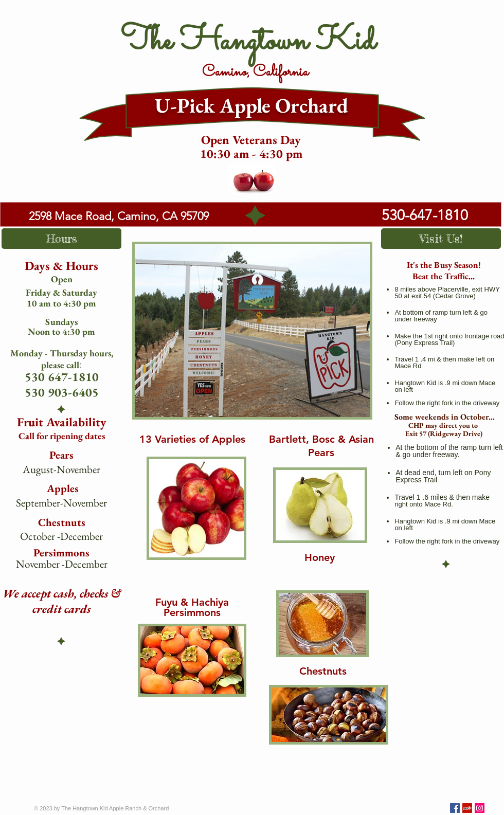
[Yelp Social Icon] (467, 808)
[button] (61, 239)
